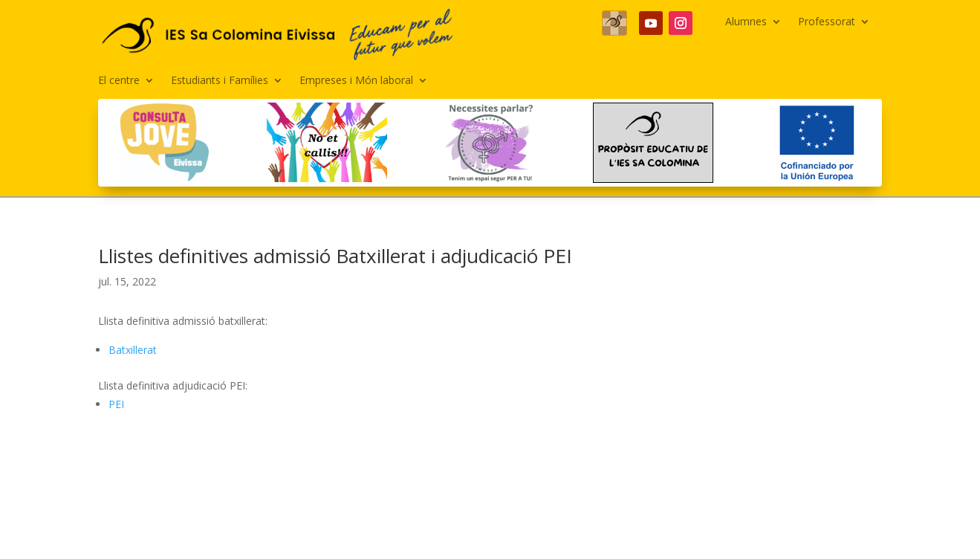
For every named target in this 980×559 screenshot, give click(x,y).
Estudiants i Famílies (220, 81)
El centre (119, 81)
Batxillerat (133, 350)
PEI (116, 404)
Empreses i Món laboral (356, 81)
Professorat (827, 22)
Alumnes (746, 22)
